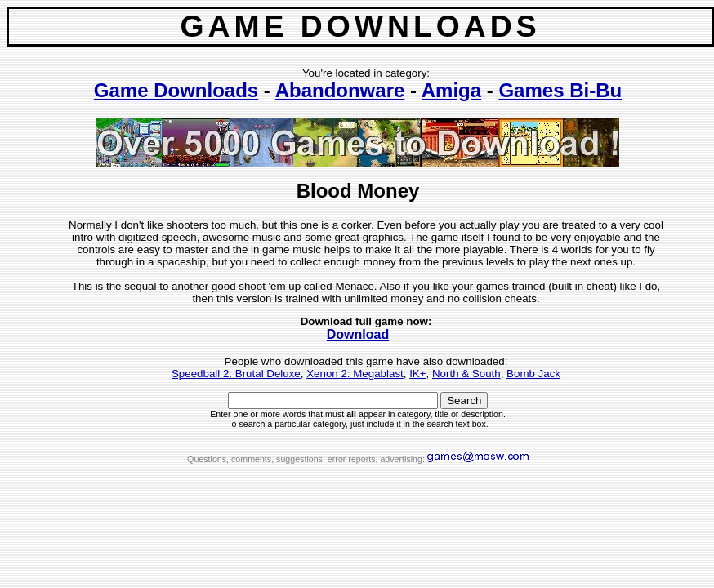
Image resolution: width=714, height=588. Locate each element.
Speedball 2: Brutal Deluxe (236, 374)
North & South (466, 374)
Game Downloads (176, 90)
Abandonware (340, 90)
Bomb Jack (533, 374)
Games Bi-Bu (560, 90)
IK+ (417, 374)
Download (358, 334)
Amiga (451, 90)
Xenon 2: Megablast (355, 374)
